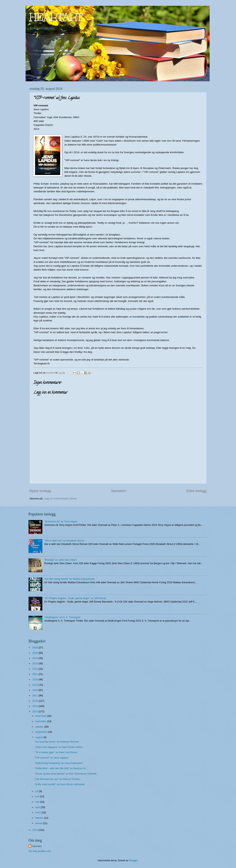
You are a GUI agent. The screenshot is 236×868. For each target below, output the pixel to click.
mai (38, 802)
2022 (35, 669)
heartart (37, 846)
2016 (35, 701)
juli (37, 791)
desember (41, 716)
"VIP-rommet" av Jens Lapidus (51, 758)
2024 (35, 658)
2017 (35, 695)
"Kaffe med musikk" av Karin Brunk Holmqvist (60, 784)
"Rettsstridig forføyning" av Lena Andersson (59, 763)
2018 (35, 690)
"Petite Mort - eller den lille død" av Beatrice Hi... (61, 768)
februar (39, 818)
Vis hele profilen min (40, 851)
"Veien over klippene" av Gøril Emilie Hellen (59, 747)
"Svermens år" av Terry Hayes (61, 521)
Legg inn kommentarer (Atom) (60, 499)
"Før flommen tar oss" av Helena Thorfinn (57, 779)
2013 (35, 830)
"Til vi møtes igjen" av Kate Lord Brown (56, 752)
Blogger (133, 860)
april (38, 807)
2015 (35, 706)
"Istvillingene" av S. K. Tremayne (62, 617)
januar (39, 823)
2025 (35, 653)
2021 (35, 674)
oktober (40, 727)
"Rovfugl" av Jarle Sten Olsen (61, 560)
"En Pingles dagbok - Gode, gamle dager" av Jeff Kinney (75, 598)
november (41, 721)
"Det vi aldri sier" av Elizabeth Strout (64, 541)
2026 (35, 647)
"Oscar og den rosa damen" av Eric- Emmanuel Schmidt (65, 774)
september (41, 732)
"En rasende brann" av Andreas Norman (57, 742)
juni (38, 796)
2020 (35, 679)
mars (38, 812)
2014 (35, 711)
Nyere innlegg (40, 491)
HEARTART (56, 17)
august (39, 737)
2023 (35, 663)
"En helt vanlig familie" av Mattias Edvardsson (69, 579)
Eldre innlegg (196, 491)
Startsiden (118, 491)
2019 (35, 685)
